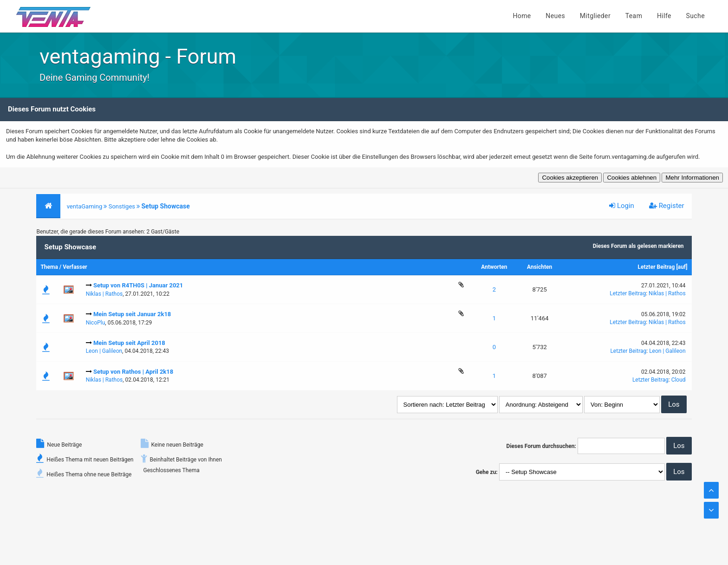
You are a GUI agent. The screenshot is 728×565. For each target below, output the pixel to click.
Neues (555, 16)
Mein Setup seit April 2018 (129, 343)
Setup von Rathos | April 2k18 (133, 372)
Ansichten (539, 267)
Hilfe (664, 16)
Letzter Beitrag (656, 267)
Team (634, 16)
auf (682, 267)
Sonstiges (122, 206)
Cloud (679, 380)
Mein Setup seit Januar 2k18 (132, 314)
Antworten (494, 267)
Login (622, 206)
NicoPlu (96, 323)
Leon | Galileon (104, 351)
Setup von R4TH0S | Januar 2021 (138, 285)
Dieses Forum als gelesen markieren (638, 246)
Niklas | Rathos (104, 294)
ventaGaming (85, 206)
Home (522, 16)
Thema (49, 267)
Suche (696, 16)
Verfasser (75, 267)
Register (667, 206)
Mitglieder (595, 16)
